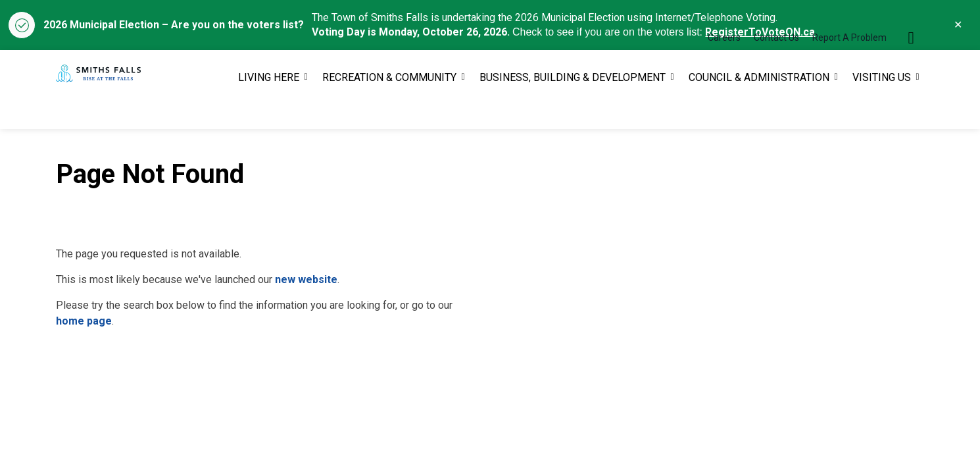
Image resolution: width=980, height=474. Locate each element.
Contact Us (776, 70)
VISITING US (882, 109)
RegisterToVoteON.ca (760, 32)
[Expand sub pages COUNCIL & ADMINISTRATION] (836, 109)
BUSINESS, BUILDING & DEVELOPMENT (573, 109)
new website (306, 279)
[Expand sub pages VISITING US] (918, 109)
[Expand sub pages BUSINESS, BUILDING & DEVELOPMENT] (672, 109)
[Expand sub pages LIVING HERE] (306, 109)
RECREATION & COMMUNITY (389, 109)
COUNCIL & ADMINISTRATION (759, 109)
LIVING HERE (269, 109)
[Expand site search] (911, 70)
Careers (724, 70)
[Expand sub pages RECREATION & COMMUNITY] (463, 109)
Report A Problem (849, 70)
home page (84, 321)
